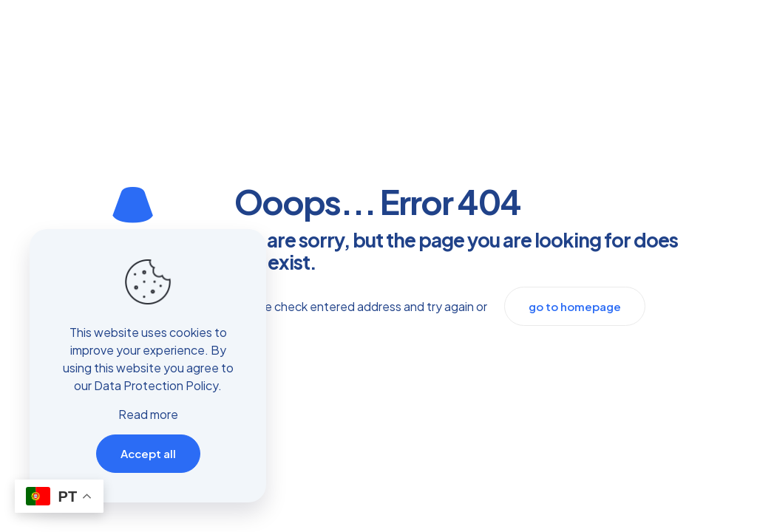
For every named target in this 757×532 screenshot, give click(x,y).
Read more (148, 414)
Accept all (148, 453)
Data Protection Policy (156, 385)
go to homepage (575, 306)
